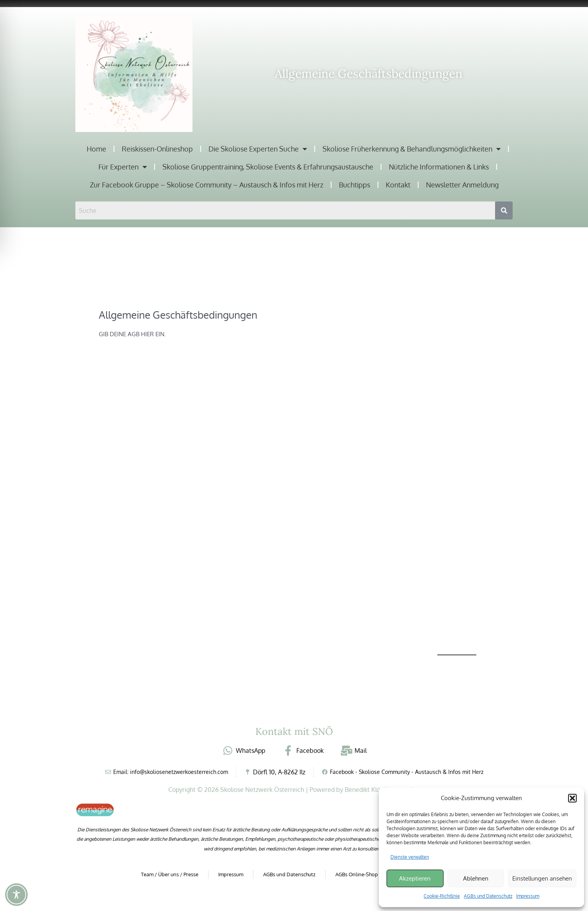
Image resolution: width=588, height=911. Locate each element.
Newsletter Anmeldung (462, 185)
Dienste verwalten (410, 857)
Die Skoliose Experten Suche (258, 149)
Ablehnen (476, 878)
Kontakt (398, 185)
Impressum (528, 896)
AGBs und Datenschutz (488, 896)
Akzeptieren (415, 878)
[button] (572, 798)
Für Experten (123, 167)
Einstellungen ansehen (542, 878)
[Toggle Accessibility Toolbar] (16, 895)
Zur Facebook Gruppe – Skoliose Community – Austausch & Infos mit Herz (207, 185)
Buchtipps (355, 185)
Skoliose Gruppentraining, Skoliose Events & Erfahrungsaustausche (268, 167)
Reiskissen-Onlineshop (157, 149)
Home (96, 149)
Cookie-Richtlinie (442, 896)
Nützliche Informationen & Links (439, 167)
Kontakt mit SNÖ (294, 731)
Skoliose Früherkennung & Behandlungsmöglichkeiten (412, 149)
